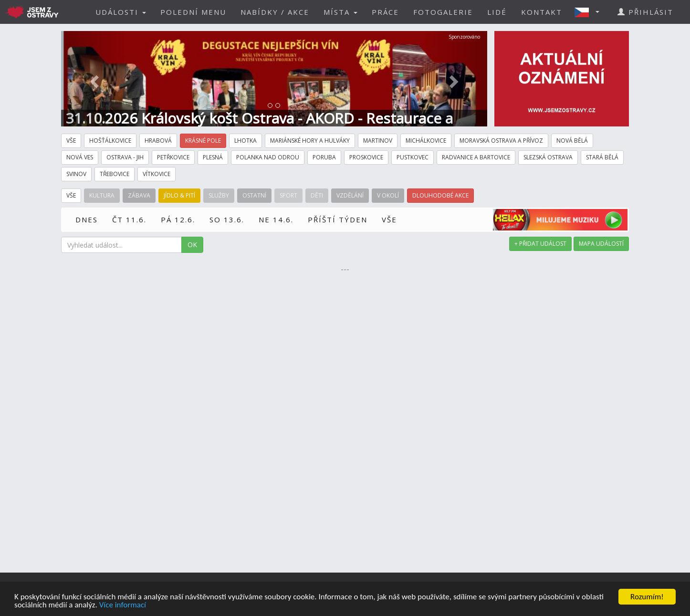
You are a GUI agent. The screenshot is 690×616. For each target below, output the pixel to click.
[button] (590, 12)
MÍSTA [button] (340, 12)
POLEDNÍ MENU (193, 12)
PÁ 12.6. (178, 219)
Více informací (123, 606)
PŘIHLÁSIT (645, 12)
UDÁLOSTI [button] (121, 12)
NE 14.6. (276, 219)
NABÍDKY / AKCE (275, 12)
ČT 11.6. (129, 219)
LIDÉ (497, 12)
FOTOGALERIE (443, 12)
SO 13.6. (227, 219)
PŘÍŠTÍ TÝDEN (338, 219)
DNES (87, 219)
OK (192, 245)
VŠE (389, 219)
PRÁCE (385, 12)
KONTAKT (542, 12)
